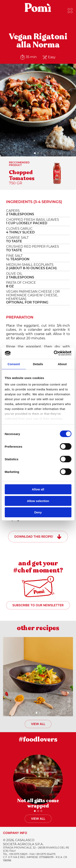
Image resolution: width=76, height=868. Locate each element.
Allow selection (38, 501)
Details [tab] (38, 364)
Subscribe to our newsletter (38, 605)
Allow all (38, 489)
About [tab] (62, 364)
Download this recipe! (34, 537)
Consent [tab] (14, 364)
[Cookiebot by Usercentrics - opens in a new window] (54, 353)
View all (38, 724)
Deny (38, 512)
